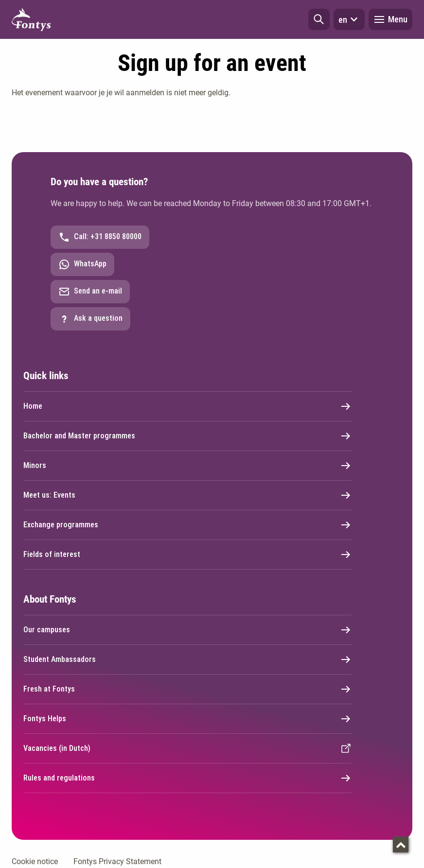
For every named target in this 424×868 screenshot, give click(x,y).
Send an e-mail (90, 292)
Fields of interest (187, 555)
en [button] (349, 19)
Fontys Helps (187, 719)
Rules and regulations (187, 778)
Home (187, 406)
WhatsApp (82, 264)
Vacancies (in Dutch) (187, 748)
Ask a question (90, 319)
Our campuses (187, 630)
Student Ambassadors (187, 660)
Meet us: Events (187, 495)
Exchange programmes (187, 525)
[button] (319, 19)
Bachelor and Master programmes (187, 436)
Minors (187, 466)
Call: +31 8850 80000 (100, 237)
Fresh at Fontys (187, 689)
